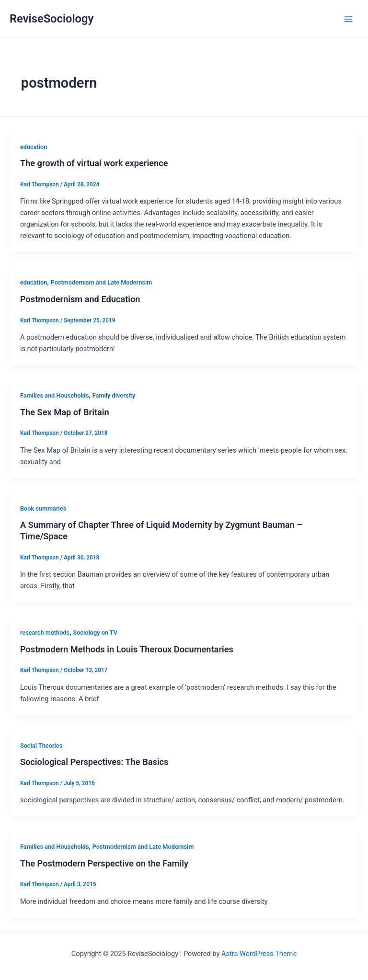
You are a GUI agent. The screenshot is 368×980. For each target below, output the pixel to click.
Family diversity (114, 395)
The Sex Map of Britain (65, 412)
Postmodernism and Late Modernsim (102, 282)
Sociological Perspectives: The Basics (94, 762)
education (34, 147)
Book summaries (43, 508)
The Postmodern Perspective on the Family (104, 863)
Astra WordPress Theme (259, 954)
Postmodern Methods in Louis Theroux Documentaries (127, 649)
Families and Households (55, 395)
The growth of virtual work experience (94, 163)
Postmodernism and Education (80, 299)
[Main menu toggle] (348, 19)
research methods (45, 632)
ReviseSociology (52, 19)
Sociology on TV (95, 632)
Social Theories (41, 746)
